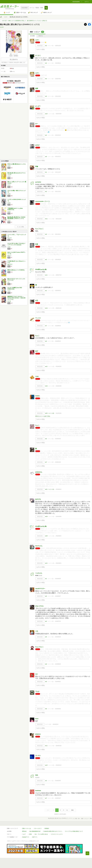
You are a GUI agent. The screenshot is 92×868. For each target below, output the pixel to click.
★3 (46, 79)
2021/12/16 (59, 219)
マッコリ (38, 318)
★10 (46, 386)
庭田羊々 (9, 255)
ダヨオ (9, 291)
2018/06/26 (58, 664)
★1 (46, 172)
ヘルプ (24, 834)
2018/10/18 (58, 462)
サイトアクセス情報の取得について (74, 831)
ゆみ (37, 775)
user (8, 282)
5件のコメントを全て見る (43, 416)
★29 (46, 516)
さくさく (38, 55)
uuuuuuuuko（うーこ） (43, 201)
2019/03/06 (59, 413)
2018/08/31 (59, 536)
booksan (38, 790)
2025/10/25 (58, 46)
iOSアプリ (35, 837)
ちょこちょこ (39, 229)
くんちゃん (39, 573)
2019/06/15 (58, 341)
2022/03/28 (59, 114)
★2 (46, 46)
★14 (46, 308)
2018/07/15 (58, 621)
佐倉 (37, 244)
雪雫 (37, 88)
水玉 (37, 300)
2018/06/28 (58, 637)
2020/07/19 (59, 275)
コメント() (51, 46)
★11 (46, 219)
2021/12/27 (58, 172)
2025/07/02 (58, 79)
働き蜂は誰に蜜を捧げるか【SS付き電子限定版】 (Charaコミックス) (16, 218)
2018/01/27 (58, 798)
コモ (37, 631)
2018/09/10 (59, 489)
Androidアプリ (26, 837)
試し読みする (14, 59)
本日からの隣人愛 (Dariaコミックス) (16, 164)
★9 (46, 709)
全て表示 (33, 36)
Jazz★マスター (40, 588)
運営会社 (24, 831)
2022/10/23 (58, 96)
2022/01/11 (58, 157)
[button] (46, 8)
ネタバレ (41, 36)
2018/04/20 (58, 709)
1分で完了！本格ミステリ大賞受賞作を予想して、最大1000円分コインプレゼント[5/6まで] (25, 21)
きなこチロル (39, 606)
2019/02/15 (58, 439)
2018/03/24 (56, 724)
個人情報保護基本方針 (35, 831)
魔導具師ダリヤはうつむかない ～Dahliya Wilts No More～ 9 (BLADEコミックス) (16, 298)
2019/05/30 (59, 367)
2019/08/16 (58, 326)
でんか (37, 691)
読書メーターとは (27, 828)
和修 (37, 166)
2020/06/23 (58, 291)
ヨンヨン (38, 755)
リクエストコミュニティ (57, 834)
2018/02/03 (58, 781)
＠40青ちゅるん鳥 (41, 269)
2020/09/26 (58, 260)
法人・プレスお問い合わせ (41, 834)
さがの (6, 17)
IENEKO (38, 734)
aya (36, 674)
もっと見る (21, 227)
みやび (37, 145)
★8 (46, 157)
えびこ (37, 40)
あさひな (38, 499)
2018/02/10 (59, 765)
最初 (48, 810)
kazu (37, 719)
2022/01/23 (58, 135)
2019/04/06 (59, 386)
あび (37, 351)
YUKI (37, 376)
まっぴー (38, 106)
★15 (46, 114)
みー (37, 124)
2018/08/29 (58, 579)
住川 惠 (9, 301)
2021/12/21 (58, 192)
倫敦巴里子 (10, 264)
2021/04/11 (58, 234)
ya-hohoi (38, 182)
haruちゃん (39, 546)
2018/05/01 (58, 682)
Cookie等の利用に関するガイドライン (53, 831)
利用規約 (47, 828)
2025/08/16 (58, 63)
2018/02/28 (59, 746)
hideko (37, 396)
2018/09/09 (59, 516)
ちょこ (37, 336)
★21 (46, 367)
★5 (46, 96)
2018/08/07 (58, 596)
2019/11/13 (59, 308)
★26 (46, 536)
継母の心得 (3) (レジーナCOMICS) (16, 270)
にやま (9, 247)
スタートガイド (38, 828)
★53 (46, 413)
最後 (72, 810)
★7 (46, 326)
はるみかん (39, 472)
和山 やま (10, 238)
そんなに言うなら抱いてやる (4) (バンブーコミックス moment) (16, 244)
